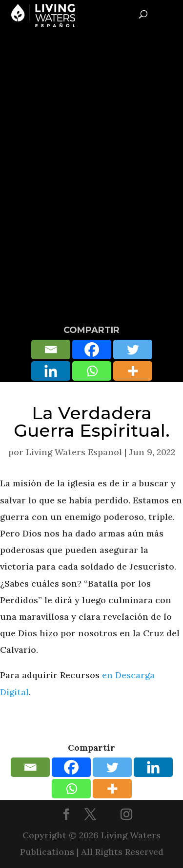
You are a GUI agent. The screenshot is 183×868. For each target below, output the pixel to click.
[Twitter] (133, 350)
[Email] (51, 350)
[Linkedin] (51, 371)
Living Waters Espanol (74, 452)
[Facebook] (92, 350)
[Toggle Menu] (172, 13)
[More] (133, 371)
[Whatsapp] (92, 371)
